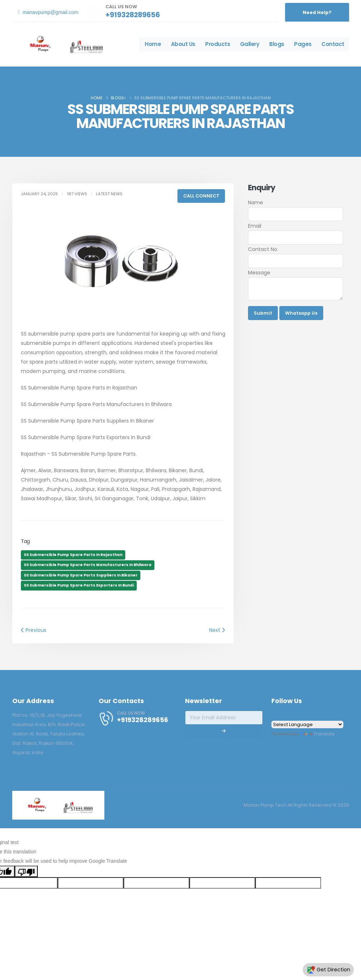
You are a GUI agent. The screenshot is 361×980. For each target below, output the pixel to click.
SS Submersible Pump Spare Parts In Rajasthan (73, 555)
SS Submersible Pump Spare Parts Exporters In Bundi (79, 585)
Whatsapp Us (301, 313)
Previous (34, 630)
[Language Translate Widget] (307, 724)
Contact (333, 44)
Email (255, 226)
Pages (303, 44)
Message (259, 273)
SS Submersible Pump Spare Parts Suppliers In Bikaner (81, 575)
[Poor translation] (26, 871)
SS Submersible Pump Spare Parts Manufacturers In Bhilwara (88, 565)
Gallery (250, 44)
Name (256, 202)
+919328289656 (133, 15)
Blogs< (118, 98)
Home (153, 44)
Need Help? (317, 12)
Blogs (277, 44)
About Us (183, 44)
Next (217, 630)
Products (218, 44)
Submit (263, 313)
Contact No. (263, 249)
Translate (318, 734)
